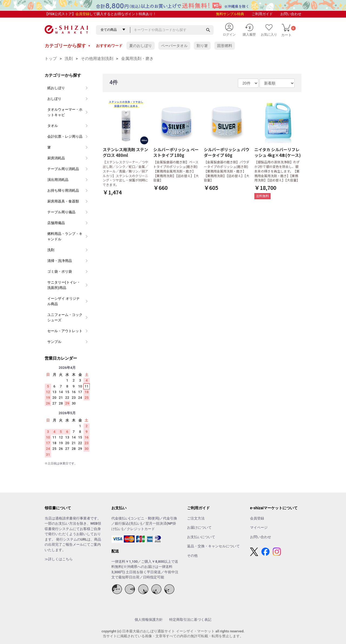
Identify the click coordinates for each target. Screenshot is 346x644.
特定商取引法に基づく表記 (190, 620)
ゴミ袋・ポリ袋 (60, 272)
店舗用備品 (56, 223)
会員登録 (82, 14)
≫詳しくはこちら (59, 559)
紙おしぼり (56, 88)
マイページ (259, 527)
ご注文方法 (196, 518)
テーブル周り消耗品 (63, 169)
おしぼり (54, 99)
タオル (53, 126)
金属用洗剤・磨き (137, 59)
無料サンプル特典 (230, 14)
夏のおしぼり (141, 46)
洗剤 (69, 59)
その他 (192, 556)
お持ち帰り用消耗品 (63, 190)
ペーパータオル (174, 46)
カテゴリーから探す (68, 46)
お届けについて (199, 527)
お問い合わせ (291, 14)
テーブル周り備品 (61, 212)
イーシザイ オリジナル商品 (64, 301)
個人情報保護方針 (149, 620)
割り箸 (202, 46)
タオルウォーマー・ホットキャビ (65, 112)
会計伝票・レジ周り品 (65, 136)
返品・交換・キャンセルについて (213, 546)
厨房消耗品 (56, 158)
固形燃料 (225, 46)
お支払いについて (201, 537)
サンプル (54, 342)
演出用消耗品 (58, 180)
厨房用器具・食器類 (63, 201)
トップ (51, 59)
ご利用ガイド (262, 14)
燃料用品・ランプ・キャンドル (65, 236)
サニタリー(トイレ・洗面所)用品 (64, 285)
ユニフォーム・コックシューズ (65, 317)
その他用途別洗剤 (97, 59)
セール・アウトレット (65, 331)
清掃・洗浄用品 (60, 261)
